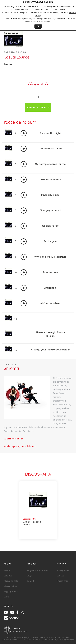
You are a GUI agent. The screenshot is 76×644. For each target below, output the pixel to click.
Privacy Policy (63, 570)
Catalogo (8, 576)
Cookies (60, 576)
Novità (7, 570)
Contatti (31, 581)
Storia (7, 597)
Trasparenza (62, 581)
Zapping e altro (11, 591)
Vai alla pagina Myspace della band (20, 446)
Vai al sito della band (13, 439)
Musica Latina (10, 586)
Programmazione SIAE (37, 570)
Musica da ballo (11, 581)
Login (30, 576)
